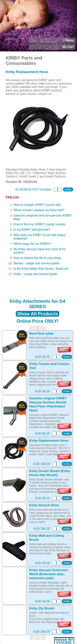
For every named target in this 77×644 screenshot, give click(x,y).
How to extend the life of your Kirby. (38, 258)
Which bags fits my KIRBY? (32, 244)
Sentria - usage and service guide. (37, 263)
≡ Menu (68, 40)
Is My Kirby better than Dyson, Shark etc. (41, 269)
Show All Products (38, 314)
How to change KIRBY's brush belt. (37, 205)
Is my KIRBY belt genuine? (32, 230)
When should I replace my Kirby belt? (39, 210)
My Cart (68, 47)
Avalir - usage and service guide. (36, 274)
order (68, 189)
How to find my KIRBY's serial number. (40, 224)
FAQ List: (13, 197)
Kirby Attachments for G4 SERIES (38, 304)
